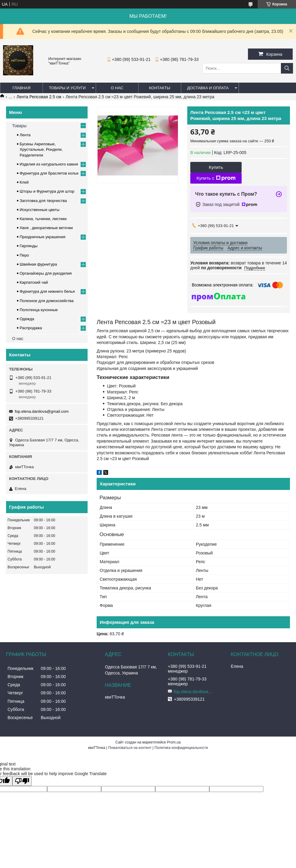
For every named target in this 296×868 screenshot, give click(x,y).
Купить (216, 167)
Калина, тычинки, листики (43, 219)
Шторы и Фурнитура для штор (47, 191)
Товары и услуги (67, 88)
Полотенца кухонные (39, 310)
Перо (24, 255)
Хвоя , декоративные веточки (46, 228)
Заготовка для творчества (43, 201)
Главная (21, 88)
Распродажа (31, 328)
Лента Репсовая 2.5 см (39, 97)
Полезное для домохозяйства (47, 301)
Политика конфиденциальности (181, 748)
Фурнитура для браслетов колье (49, 173)
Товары (19, 126)
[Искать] (287, 68)
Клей (24, 182)
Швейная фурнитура (38, 264)
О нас (117, 88)
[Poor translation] (22, 781)
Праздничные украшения (42, 237)
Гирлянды (29, 246)
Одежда (27, 319)
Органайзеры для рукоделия (46, 273)
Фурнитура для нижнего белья (47, 291)
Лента (25, 135)
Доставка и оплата (208, 88)
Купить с (216, 178)
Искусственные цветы (40, 210)
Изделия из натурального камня (49, 164)
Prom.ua (174, 742)
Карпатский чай (34, 282)
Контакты (159, 88)
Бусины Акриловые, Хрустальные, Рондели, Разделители (41, 149)
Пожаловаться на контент (130, 748)
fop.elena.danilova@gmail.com (42, 411)
